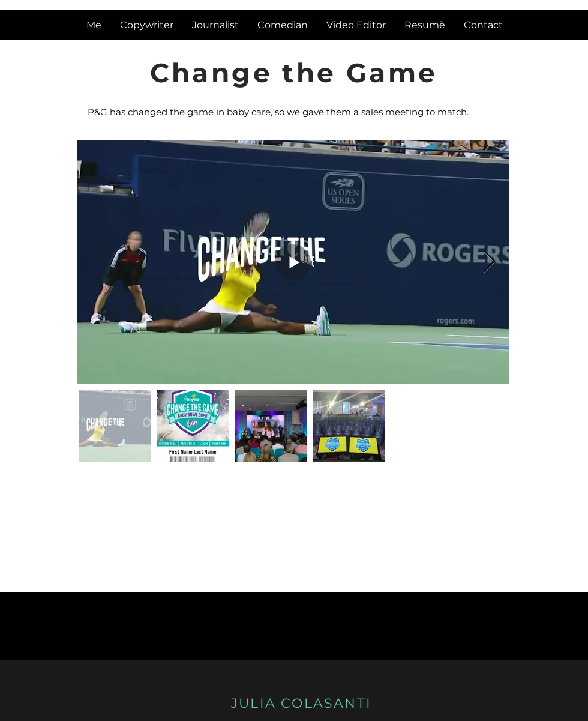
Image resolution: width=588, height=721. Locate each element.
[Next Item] (489, 262)
